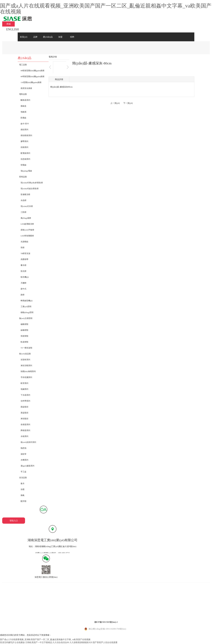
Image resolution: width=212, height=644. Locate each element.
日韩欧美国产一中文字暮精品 (39, 642)
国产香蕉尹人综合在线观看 (105, 642)
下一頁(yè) (128, 103)
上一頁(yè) (115, 103)
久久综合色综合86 (61, 642)
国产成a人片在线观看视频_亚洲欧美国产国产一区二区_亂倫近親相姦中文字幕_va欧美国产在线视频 (106, 9)
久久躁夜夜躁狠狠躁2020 (81, 642)
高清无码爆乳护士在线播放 (12, 642)
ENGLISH (13, 29)
